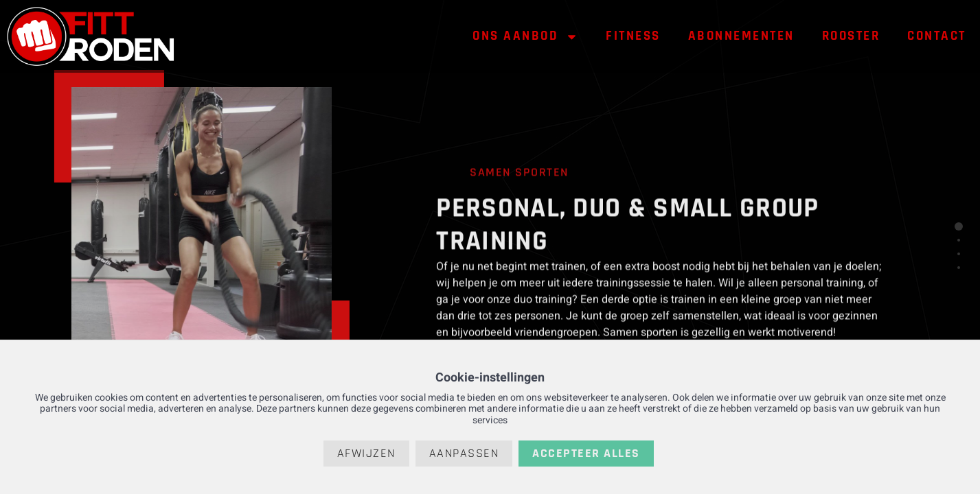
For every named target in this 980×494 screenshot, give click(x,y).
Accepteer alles (586, 453)
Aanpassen (464, 453)
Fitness (633, 36)
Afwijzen (366, 453)
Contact (937, 36)
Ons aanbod (525, 37)
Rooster (851, 36)
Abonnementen (741, 36)
